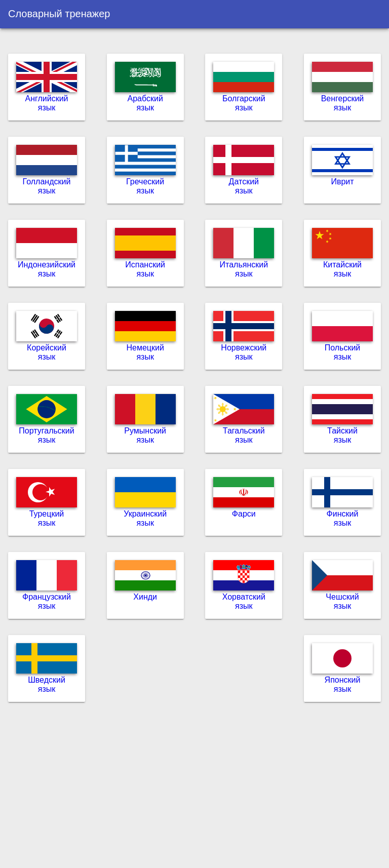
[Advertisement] (194, 789)
